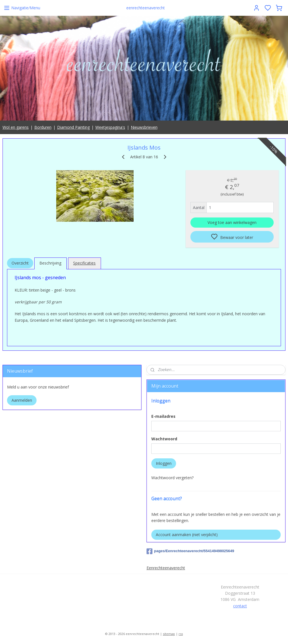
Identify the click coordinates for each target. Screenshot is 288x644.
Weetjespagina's (110, 127)
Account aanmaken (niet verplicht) (187, 535)
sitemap (169, 634)
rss (181, 634)
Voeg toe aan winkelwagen (232, 223)
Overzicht (20, 263)
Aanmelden (22, 400)
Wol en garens (16, 127)
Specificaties (84, 263)
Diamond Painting (73, 127)
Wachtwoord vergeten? (172, 478)
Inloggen (164, 463)
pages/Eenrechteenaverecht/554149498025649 (190, 551)
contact (240, 606)
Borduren (43, 127)
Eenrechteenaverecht (166, 568)
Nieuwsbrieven (144, 127)
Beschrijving (50, 263)
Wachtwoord (164, 439)
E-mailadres (163, 416)
